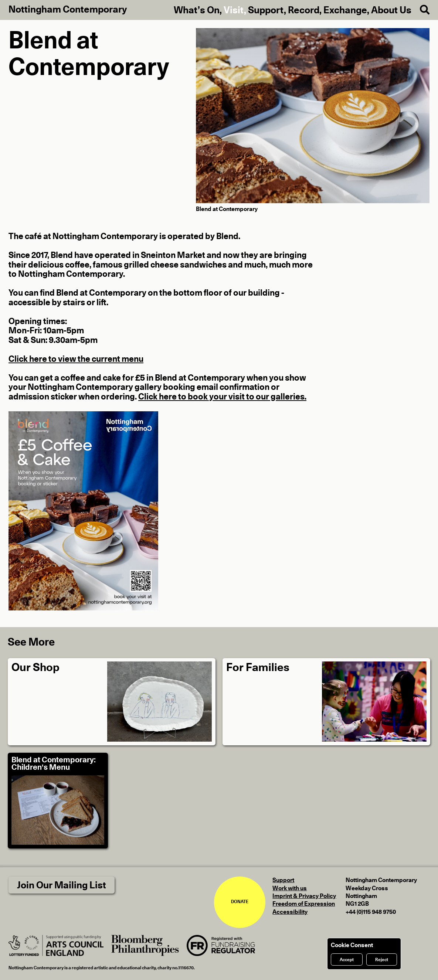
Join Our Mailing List (62, 885)
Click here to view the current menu (76, 359)
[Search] (420, 10)
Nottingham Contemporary (68, 10)
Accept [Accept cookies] (347, 960)
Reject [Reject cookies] (382, 960)
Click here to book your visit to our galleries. (222, 397)
